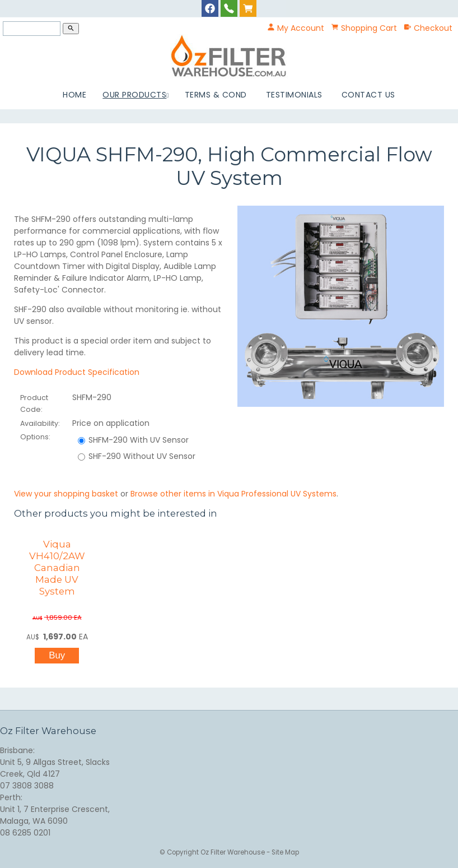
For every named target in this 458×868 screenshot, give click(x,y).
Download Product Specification (77, 372)
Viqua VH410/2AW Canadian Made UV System (57, 568)
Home (74, 95)
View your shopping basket (66, 494)
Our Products (134, 95)
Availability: (40, 423)
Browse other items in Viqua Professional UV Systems (233, 494)
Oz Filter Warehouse (233, 852)
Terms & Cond (216, 95)
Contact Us (368, 95)
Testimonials (294, 95)
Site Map (285, 852)
